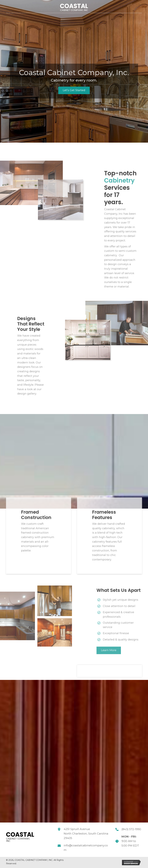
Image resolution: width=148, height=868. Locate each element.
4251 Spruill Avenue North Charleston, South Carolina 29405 (86, 834)
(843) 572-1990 (131, 829)
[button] (74, 90)
